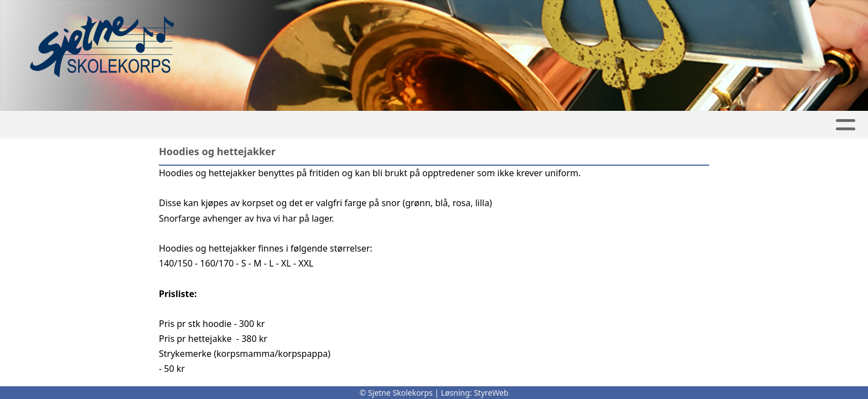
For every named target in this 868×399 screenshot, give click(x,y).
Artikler (276, 125)
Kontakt (625, 125)
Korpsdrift (486, 125)
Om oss (559, 125)
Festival (411, 125)
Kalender (341, 125)
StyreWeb (491, 393)
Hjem (228, 125)
